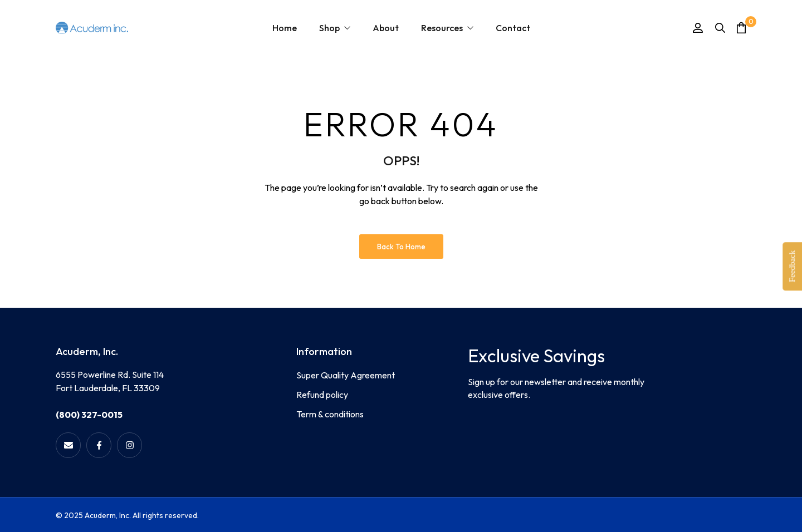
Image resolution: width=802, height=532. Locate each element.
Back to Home (401, 247)
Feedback (792, 266)
